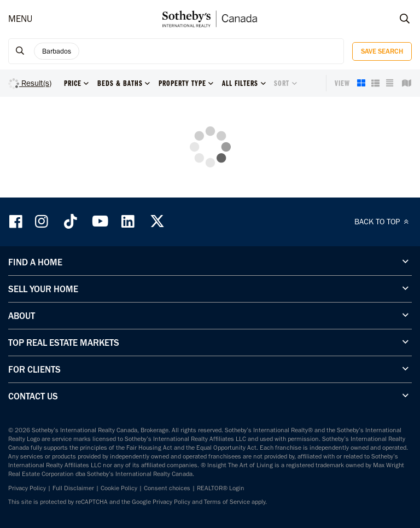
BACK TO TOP (383, 222)
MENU (20, 19)
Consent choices (167, 488)
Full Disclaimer (73, 488)
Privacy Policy (27, 488)
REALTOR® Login (221, 488)
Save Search (382, 51)
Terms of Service (227, 502)
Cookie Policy (119, 488)
